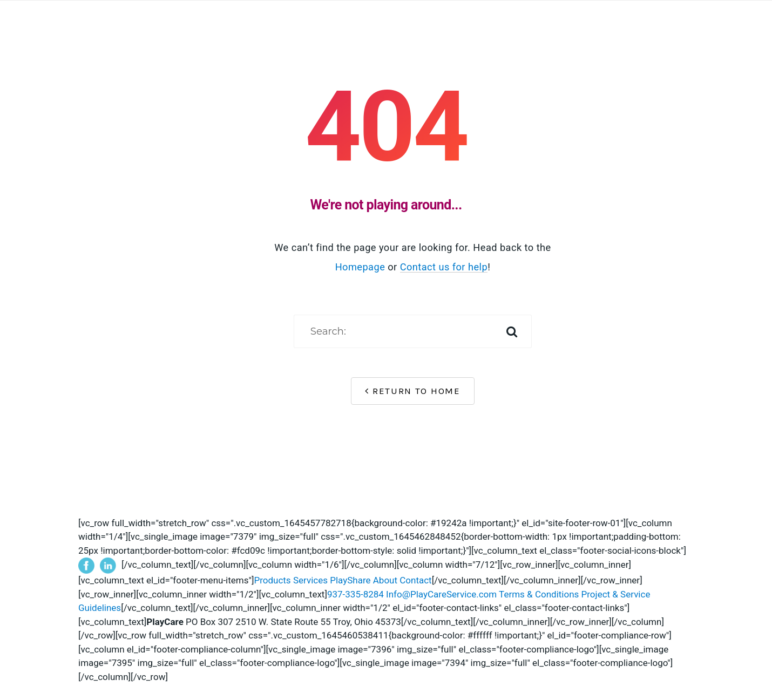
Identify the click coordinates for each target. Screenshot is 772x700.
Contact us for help (444, 267)
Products (272, 580)
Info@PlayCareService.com (441, 594)
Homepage (360, 267)
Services (310, 580)
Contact (415, 580)
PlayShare (350, 580)
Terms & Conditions (539, 594)
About (385, 580)
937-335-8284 (355, 594)
